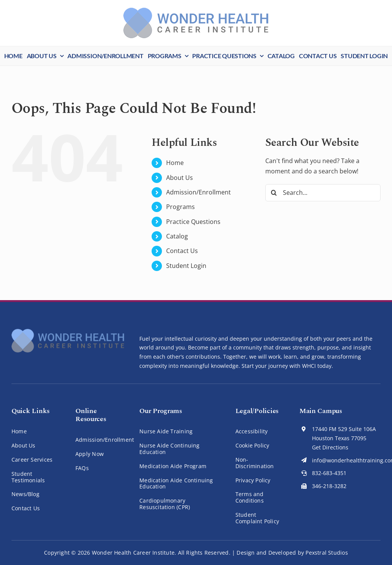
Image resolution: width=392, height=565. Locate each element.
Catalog (177, 236)
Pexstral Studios (327, 553)
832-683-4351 (329, 473)
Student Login (186, 266)
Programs (180, 207)
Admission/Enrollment (198, 192)
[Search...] (323, 193)
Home (175, 163)
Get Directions (330, 447)
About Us (180, 178)
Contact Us (182, 251)
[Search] (274, 193)
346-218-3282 (329, 486)
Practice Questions (193, 222)
